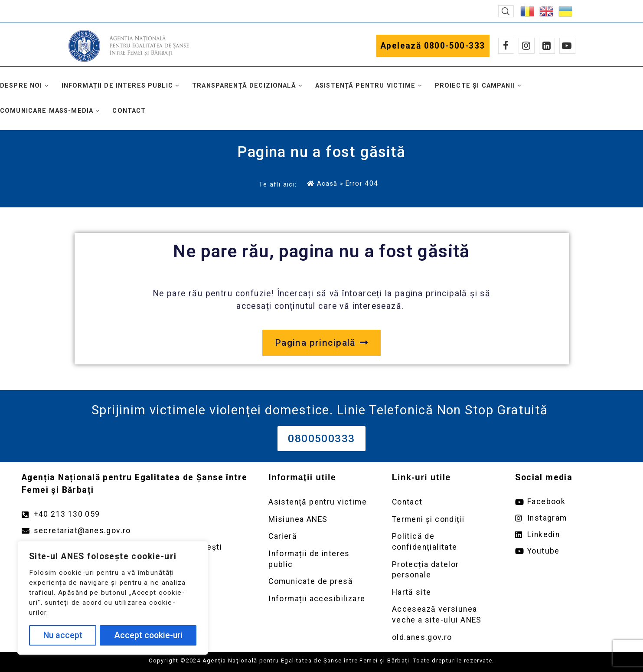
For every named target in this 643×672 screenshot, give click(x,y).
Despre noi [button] (21, 86)
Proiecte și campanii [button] (475, 86)
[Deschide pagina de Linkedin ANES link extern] (568, 535)
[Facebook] (506, 46)
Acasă (322, 184)
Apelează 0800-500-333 (433, 46)
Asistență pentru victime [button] (366, 86)
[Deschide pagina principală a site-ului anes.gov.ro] (321, 343)
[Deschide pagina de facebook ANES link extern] (568, 502)
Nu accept (63, 635)
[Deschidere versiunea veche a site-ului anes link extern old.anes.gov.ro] (445, 638)
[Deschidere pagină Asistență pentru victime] (321, 502)
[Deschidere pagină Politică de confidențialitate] (445, 542)
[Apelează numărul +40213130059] (136, 514)
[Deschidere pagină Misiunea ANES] (321, 520)
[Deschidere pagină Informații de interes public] (321, 559)
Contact (129, 111)
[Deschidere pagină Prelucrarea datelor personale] (445, 570)
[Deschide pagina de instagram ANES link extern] (568, 518)
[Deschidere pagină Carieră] (321, 536)
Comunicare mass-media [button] (47, 111)
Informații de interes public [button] (117, 86)
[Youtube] (567, 46)
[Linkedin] (547, 46)
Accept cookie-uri (148, 635)
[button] (506, 11)
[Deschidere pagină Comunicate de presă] (321, 582)
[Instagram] (527, 46)
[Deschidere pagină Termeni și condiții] (445, 520)
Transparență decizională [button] (244, 86)
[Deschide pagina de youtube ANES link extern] (568, 551)
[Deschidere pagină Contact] (445, 502)
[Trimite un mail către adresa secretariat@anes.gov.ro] (136, 531)
